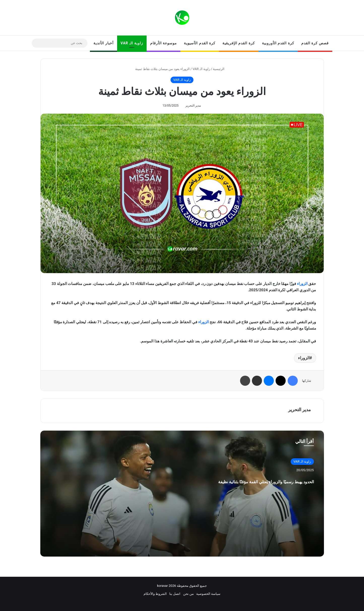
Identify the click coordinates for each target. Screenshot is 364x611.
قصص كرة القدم (315, 43)
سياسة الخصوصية (208, 594)
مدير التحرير (193, 106)
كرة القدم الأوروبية (278, 43)
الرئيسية (221, 69)
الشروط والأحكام (155, 594)
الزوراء (302, 284)
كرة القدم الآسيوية (200, 43)
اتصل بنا (175, 594)
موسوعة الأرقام (163, 43)
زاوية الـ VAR (132, 43)
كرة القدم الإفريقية (239, 43)
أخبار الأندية (103, 43)
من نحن (188, 594)
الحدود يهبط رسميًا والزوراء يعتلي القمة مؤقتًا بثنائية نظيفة (245, 486)
